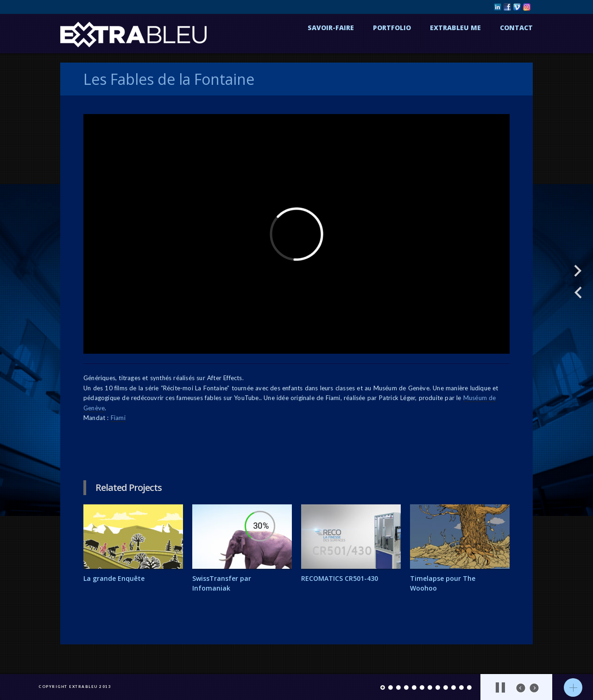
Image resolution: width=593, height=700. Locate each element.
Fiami (118, 418)
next (534, 688)
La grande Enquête (114, 578)
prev (521, 688)
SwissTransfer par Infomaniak (222, 583)
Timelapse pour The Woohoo (443, 583)
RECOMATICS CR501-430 (340, 578)
